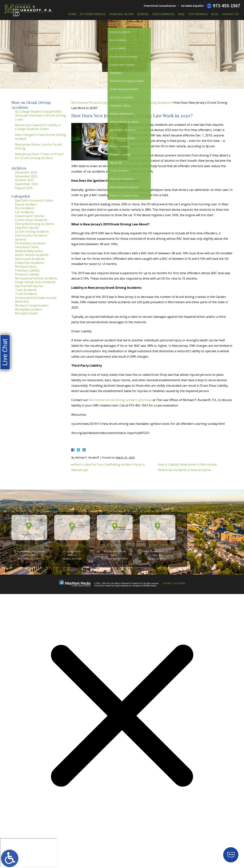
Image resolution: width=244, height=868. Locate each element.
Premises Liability (27, 270)
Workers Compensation (32, 305)
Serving (143, 14)
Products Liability (27, 274)
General (21, 239)
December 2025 (26, 172)
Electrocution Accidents (31, 235)
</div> (29, 853)
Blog (215, 14)
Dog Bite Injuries (27, 228)
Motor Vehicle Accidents (32, 255)
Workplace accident (29, 309)
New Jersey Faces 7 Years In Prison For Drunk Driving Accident (39, 156)
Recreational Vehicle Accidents (36, 278)
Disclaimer (179, 583)
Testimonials (198, 14)
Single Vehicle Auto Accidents (35, 282)
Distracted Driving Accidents (35, 224)
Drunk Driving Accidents (153, 103)
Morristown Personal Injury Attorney (97, 103)
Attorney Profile (93, 14)
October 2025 (24, 180)
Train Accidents (26, 290)
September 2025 (27, 184)
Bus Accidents (25, 208)
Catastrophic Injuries (30, 216)
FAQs (181, 14)
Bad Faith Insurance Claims (34, 200)
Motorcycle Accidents (30, 259)
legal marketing (122, 586)
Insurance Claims (27, 247)
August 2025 (24, 188)
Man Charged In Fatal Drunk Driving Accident (41, 137)
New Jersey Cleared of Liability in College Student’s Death (38, 127)
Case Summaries (163, 14)
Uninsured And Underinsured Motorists (36, 300)
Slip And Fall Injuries (29, 286)
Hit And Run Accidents (30, 243)
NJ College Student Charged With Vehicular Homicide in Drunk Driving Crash (41, 115)
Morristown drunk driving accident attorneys (120, 400)
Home (72, 14)
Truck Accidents (26, 294)
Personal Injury (122, 14)
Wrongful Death (26, 313)
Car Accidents (24, 212)
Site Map (167, 583)
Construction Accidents (31, 220)
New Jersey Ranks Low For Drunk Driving (38, 146)
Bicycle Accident (26, 204)
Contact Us (230, 14)
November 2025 (26, 176)
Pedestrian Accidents (30, 263)
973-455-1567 (227, 6)
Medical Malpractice (29, 251)
